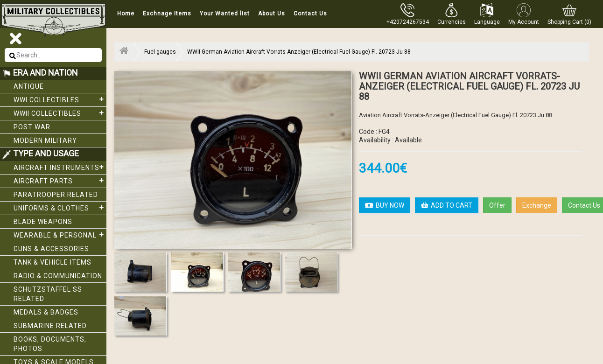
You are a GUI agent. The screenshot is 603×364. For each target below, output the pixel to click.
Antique (29, 86)
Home (126, 14)
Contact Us (310, 14)
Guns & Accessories (51, 249)
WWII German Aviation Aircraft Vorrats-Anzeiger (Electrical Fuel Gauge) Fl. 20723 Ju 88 (299, 52)
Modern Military (45, 140)
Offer (497, 205)
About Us (272, 14)
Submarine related (50, 326)
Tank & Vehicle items (53, 262)
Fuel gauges (160, 52)
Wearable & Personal (60, 235)
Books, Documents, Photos (50, 344)
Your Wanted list (225, 14)
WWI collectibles (60, 99)
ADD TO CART (447, 205)
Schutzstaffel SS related (48, 294)
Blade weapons (43, 222)
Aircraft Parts (60, 181)
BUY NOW (385, 205)
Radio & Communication (58, 276)
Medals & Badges (46, 312)
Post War (32, 127)
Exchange (537, 205)
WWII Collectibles (60, 113)
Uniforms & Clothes (60, 208)
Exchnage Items (167, 14)
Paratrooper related (56, 195)
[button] (452, 14)
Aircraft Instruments (60, 167)
